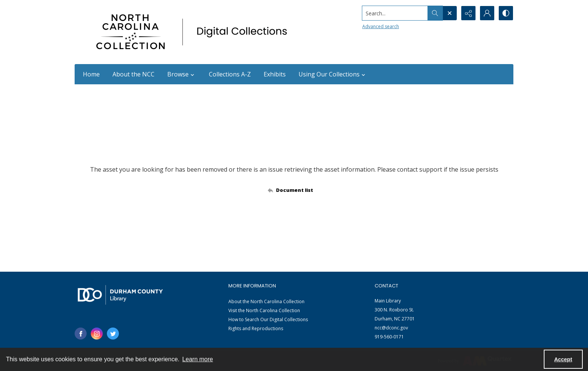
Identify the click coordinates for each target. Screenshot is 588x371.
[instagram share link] (97, 334)
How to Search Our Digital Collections (268, 319)
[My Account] (487, 13)
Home (91, 74)
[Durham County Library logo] (120, 295)
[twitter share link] (113, 334)
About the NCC (133, 74)
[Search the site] (395, 13)
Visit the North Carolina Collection (264, 310)
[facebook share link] (81, 334)
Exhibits (275, 74)
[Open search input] (450, 13)
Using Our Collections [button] (333, 74)
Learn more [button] (198, 359)
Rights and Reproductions (256, 328)
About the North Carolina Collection (266, 301)
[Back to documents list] (294, 190)
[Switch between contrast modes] (506, 13)
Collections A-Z (230, 74)
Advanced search (381, 26)
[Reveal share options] (468, 13)
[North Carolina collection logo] (194, 32)
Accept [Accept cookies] (563, 359)
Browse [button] (182, 74)
